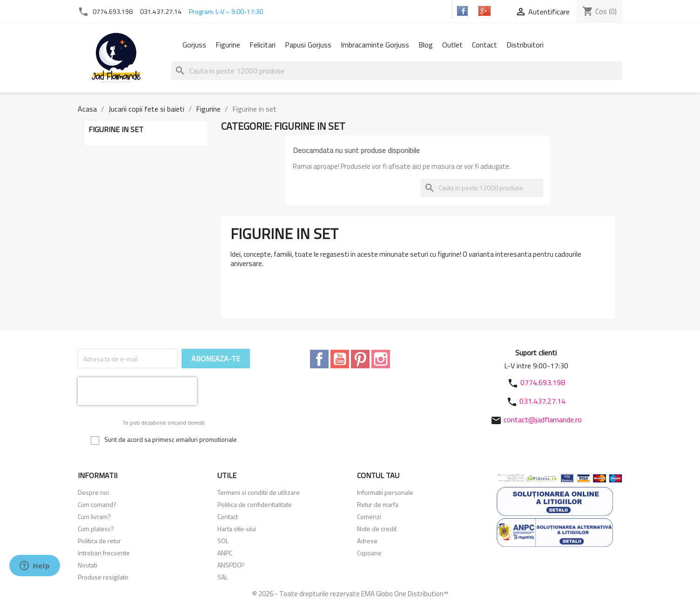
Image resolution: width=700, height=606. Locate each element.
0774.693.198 (113, 11)
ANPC (225, 553)
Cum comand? (97, 504)
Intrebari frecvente (104, 553)
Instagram (381, 359)
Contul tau (378, 475)
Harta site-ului (237, 529)
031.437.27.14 (161, 11)
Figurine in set (116, 129)
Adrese (367, 541)
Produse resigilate (103, 577)
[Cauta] (397, 71)
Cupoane (369, 553)
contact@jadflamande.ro (543, 420)
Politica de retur (99, 541)
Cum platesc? (96, 529)
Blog (426, 45)
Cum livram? (94, 516)
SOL (223, 541)
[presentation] (137, 391)
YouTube (340, 359)
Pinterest (360, 359)
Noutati (87, 565)
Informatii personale (385, 492)
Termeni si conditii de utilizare (259, 492)
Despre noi (93, 492)
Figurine (228, 45)
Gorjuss (194, 45)
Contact (485, 45)
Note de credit (377, 529)
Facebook (319, 359)
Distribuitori (525, 45)
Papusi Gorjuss (308, 45)
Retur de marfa (378, 504)
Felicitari (262, 45)
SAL (222, 577)
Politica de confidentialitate (255, 504)
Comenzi (369, 516)
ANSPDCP (231, 565)
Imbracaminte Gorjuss (375, 45)
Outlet (452, 45)
